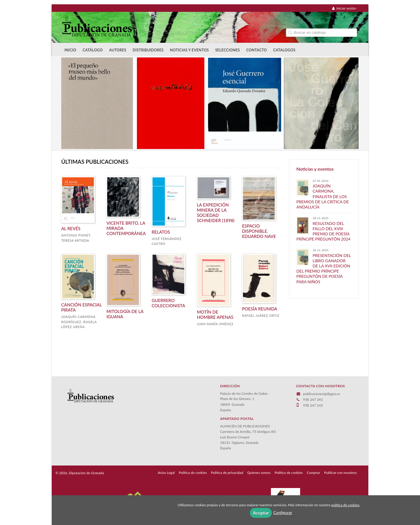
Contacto (257, 50)
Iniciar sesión (344, 8)
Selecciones (228, 50)
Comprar (313, 473)
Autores (118, 50)
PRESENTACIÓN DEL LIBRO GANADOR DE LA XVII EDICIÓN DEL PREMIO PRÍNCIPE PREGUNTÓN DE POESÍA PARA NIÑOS (324, 269)
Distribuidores (148, 50)
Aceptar (261, 513)
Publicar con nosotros (340, 473)
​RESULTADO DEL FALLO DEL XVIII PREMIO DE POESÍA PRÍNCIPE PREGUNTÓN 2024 (323, 231)
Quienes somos (259, 473)
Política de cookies (193, 473)
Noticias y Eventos (189, 50)
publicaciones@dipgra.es (321, 394)
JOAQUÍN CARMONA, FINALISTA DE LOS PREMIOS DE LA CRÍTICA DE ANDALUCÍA (323, 196)
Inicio (70, 50)
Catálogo (93, 50)
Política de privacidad (227, 473)
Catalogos (284, 50)
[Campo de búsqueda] (321, 32)
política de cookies (345, 505)
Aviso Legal (166, 473)
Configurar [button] (283, 512)
